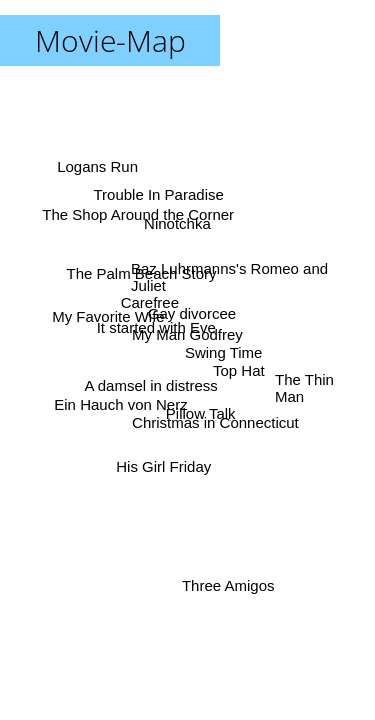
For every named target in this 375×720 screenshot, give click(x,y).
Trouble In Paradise (159, 194)
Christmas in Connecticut (215, 422)
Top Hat (239, 369)
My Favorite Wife (108, 315)
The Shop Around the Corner (138, 215)
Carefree (151, 299)
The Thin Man (304, 387)
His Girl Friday (163, 466)
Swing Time (224, 351)
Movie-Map (110, 40)
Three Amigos (226, 585)
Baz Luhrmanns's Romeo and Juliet (229, 276)
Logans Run (97, 167)
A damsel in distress (151, 384)
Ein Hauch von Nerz (120, 403)
